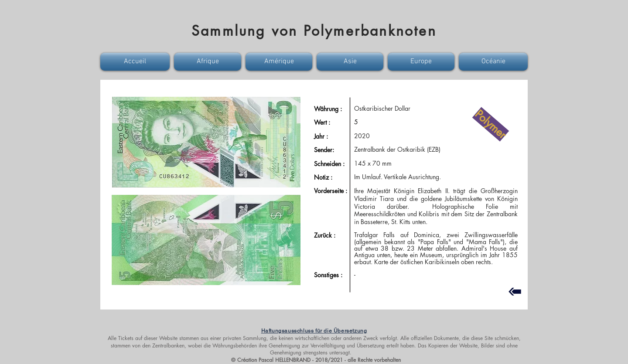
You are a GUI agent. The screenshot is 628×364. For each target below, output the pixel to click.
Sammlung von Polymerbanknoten (314, 31)
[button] (136, 62)
